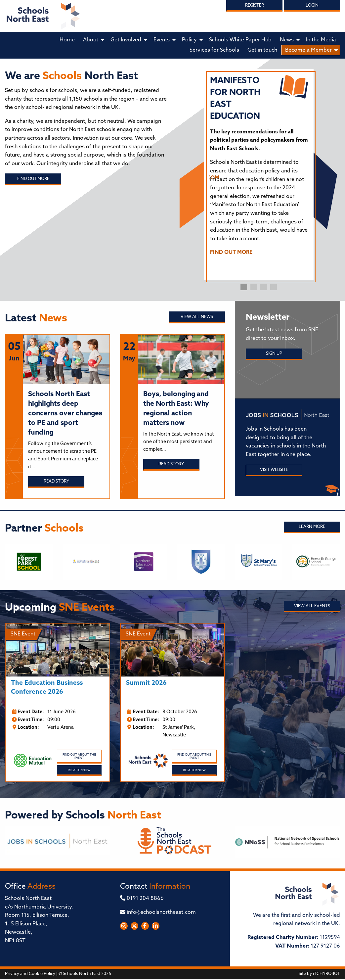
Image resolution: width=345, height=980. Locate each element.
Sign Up (274, 354)
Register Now (79, 770)
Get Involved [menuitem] (126, 40)
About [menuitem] (91, 40)
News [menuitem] (287, 40)
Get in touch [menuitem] (262, 50)
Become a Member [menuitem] (308, 50)
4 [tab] (274, 287)
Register (255, 5)
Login (312, 5)
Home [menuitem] (67, 40)
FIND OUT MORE (231, 253)
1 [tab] (244, 287)
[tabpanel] (259, 169)
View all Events (312, 606)
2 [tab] (254, 287)
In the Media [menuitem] (321, 40)
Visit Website (274, 470)
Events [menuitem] (162, 40)
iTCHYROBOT (326, 974)
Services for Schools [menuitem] (214, 50)
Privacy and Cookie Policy (30, 974)
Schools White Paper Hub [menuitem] (240, 40)
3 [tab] (264, 287)
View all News (197, 317)
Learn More (312, 527)
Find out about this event (79, 756)
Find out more (33, 179)
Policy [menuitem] (189, 40)
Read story (56, 481)
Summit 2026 (146, 683)
